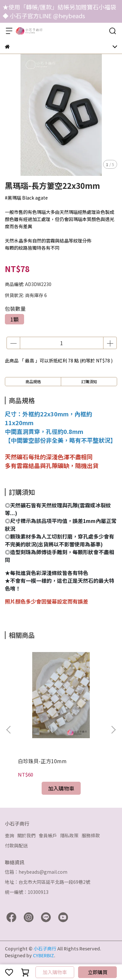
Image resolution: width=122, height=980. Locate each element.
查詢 (9, 835)
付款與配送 (16, 845)
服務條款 (91, 835)
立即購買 (98, 972)
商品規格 (33, 381)
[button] (113, 730)
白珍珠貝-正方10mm (42, 761)
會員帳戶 (48, 835)
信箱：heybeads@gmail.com (36, 872)
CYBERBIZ (43, 955)
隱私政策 (69, 835)
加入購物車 (55, 972)
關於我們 (26, 835)
